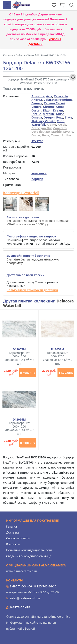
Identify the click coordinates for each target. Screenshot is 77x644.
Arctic (62, 125)
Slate (69, 117)
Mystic (68, 132)
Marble (57, 132)
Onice (36, 135)
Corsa (60, 107)
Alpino (51, 125)
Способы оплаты (18, 538)
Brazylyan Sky (41, 128)
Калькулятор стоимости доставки (32, 290)
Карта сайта (18, 607)
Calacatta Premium (58, 100)
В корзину (28, 373)
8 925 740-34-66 (45, 586)
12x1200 (37, 141)
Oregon (49, 117)
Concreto (60, 128)
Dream (58, 110)
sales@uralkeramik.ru (25, 598)
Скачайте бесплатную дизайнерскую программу (33, 259)
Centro (36, 107)
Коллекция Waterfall (21, 193)
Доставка (13, 532)
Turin (61, 121)
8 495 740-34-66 (21, 586)
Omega (37, 117)
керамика (39, 173)
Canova (37, 103)
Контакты (13, 544)
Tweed (56, 135)
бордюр (37, 179)
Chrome (49, 107)
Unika (67, 135)
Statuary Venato (43, 121)
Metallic (49, 114)
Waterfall (38, 125)
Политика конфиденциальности (29, 550)
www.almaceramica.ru (22, 571)
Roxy (60, 117)
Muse (60, 114)
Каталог (12, 526)
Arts (49, 96)
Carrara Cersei (54, 103)
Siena (45, 135)
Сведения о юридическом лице (29, 556)
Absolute (38, 96)
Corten (36, 110)
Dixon (47, 110)
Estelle (36, 114)
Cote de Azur (41, 132)
